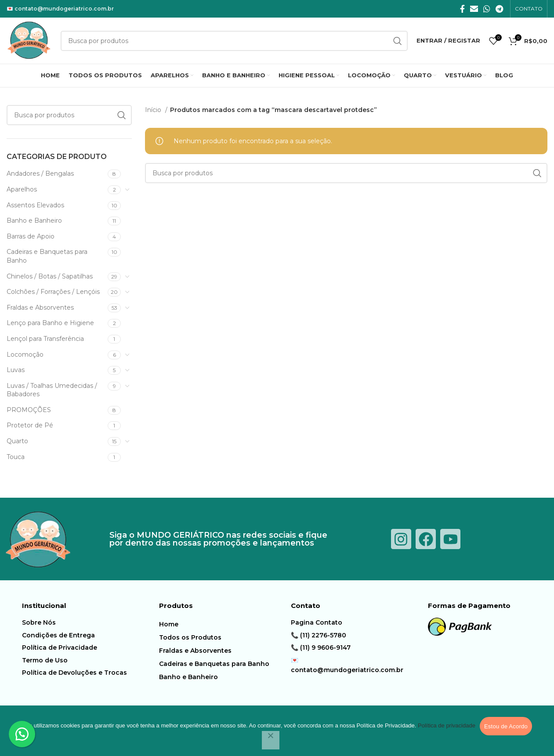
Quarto (17, 441)
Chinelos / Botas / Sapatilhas (50, 276)
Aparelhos (22, 189)
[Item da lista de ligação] (88, 622)
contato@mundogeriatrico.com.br (64, 9)
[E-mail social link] (474, 9)
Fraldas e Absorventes (40, 307)
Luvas (16, 370)
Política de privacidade (447, 725)
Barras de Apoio (31, 236)
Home (169, 624)
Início (154, 110)
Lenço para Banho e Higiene (50, 323)
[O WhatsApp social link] (487, 9)
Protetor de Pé (30, 425)
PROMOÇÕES (29, 410)
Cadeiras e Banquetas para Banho (47, 256)
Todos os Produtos (190, 637)
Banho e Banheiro (34, 221)
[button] (22, 734)
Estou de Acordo (506, 726)
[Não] (271, 740)
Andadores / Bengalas (40, 174)
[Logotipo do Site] (29, 40)
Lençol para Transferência (45, 339)
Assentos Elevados (35, 205)
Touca (16, 457)
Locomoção (25, 354)
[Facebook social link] (462, 9)
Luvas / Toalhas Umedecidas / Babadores (52, 390)
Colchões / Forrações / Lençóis (53, 292)
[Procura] (69, 115)
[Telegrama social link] (499, 9)
